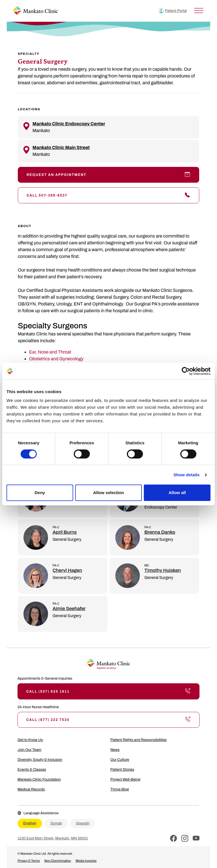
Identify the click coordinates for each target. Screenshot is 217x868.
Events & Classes (32, 770)
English (30, 823)
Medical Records (31, 789)
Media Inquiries (86, 861)
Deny (40, 493)
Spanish (83, 823)
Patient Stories (122, 770)
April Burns (65, 532)
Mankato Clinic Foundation (39, 779)
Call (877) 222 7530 (108, 720)
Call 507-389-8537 (108, 195)
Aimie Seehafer (69, 609)
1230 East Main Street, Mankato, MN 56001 (53, 838)
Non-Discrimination (58, 861)
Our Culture (120, 760)
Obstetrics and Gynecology (56, 359)
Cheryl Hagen (67, 570)
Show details (187, 475)
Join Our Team (29, 750)
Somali (56, 823)
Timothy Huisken (163, 570)
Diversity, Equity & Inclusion (40, 760)
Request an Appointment (108, 175)
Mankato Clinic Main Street (61, 147)
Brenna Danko (160, 532)
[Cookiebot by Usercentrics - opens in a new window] (186, 371)
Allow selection (108, 493)
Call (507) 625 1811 (108, 691)
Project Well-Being (125, 779)
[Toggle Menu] (199, 11)
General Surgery (67, 539)
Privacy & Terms (29, 861)
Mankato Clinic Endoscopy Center (69, 124)
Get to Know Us (30, 740)
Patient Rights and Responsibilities (139, 740)
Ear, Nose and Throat (50, 352)
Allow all (177, 493)
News (115, 750)
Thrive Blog (120, 789)
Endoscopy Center (161, 507)
